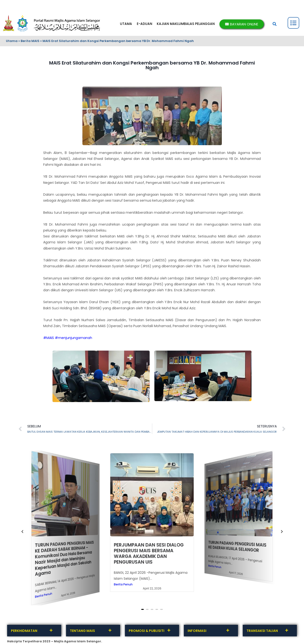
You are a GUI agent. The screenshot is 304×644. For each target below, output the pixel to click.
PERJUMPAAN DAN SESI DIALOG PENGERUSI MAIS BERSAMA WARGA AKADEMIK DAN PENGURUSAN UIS (149, 553)
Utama (12, 41)
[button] (275, 24)
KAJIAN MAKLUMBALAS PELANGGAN (185, 24)
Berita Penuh (43, 595)
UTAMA (125, 24)
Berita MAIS (30, 41)
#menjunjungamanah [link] (74, 338)
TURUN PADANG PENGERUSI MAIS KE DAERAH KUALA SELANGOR (238, 546)
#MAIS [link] (49, 338)
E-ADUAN (144, 24)
